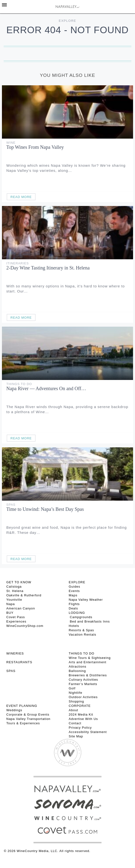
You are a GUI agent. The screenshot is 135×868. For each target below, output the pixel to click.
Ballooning (77, 671)
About (73, 710)
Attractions (77, 667)
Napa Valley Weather (86, 600)
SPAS (11, 671)
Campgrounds (80, 617)
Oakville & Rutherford (24, 595)
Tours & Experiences (23, 723)
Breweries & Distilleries (88, 675)
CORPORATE (80, 706)
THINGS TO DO (81, 653)
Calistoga (14, 587)
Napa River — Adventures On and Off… (46, 388)
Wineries (15, 653)
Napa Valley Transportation (28, 719)
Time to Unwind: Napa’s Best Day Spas (45, 509)
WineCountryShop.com (25, 626)
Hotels (74, 626)
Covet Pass (16, 617)
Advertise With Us (83, 719)
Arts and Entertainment (88, 662)
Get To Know (19, 582)
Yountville (14, 600)
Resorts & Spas (81, 630)
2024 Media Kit (81, 714)
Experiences (16, 621)
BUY (10, 613)
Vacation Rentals (82, 635)
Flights (74, 604)
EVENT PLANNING (22, 706)
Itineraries (18, 263)
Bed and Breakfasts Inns (89, 621)
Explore (67, 21)
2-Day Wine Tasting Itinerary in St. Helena (48, 268)
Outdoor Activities (83, 697)
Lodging (77, 613)
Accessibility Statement (88, 732)
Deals (73, 608)
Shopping (76, 701)
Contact (75, 723)
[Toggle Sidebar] (4, 5)
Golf (72, 688)
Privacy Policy (80, 728)
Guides (74, 587)
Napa (11, 604)
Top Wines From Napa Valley (35, 147)
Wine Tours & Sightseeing (90, 658)
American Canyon (21, 608)
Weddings (14, 710)
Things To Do (19, 384)
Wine (11, 143)
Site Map (76, 736)
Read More (21, 197)
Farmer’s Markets (83, 684)
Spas (11, 505)
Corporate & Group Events (28, 714)
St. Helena (15, 591)
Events (74, 591)
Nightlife (76, 693)
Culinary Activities (83, 680)
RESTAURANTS (19, 662)
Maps (73, 595)
